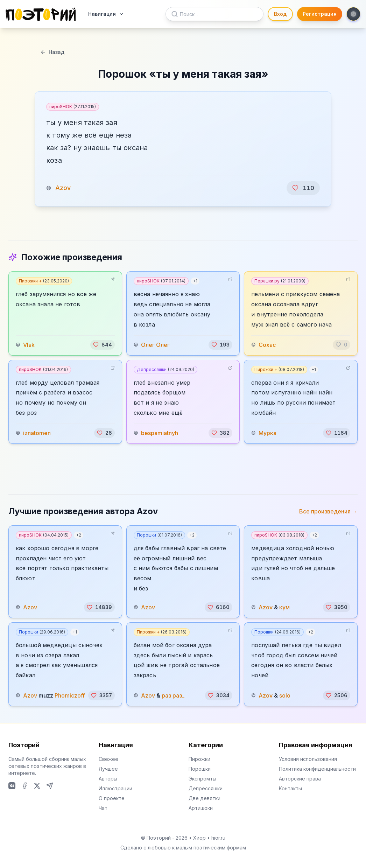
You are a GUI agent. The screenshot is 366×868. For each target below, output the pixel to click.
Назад (52, 52)
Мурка (268, 433)
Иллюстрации (115, 788)
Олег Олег (155, 345)
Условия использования (308, 759)
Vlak (29, 345)
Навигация (106, 14)
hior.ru (218, 838)
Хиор (199, 838)
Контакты (290, 788)
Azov (63, 188)
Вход (280, 14)
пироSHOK (73, 107)
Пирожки (199, 759)
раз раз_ (173, 695)
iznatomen (37, 433)
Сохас (267, 345)
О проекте (112, 798)
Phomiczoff (70, 695)
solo (285, 695)
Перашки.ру (280, 281)
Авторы (108, 779)
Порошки (159, 535)
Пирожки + (44, 281)
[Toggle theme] (353, 14)
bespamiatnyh (160, 433)
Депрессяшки (166, 369)
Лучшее (108, 769)
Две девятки (205, 798)
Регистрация (320, 14)
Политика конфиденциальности (317, 769)
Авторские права (300, 779)
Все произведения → (328, 511)
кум (284, 607)
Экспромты (202, 779)
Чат (103, 808)
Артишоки (201, 808)
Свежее (108, 759)
